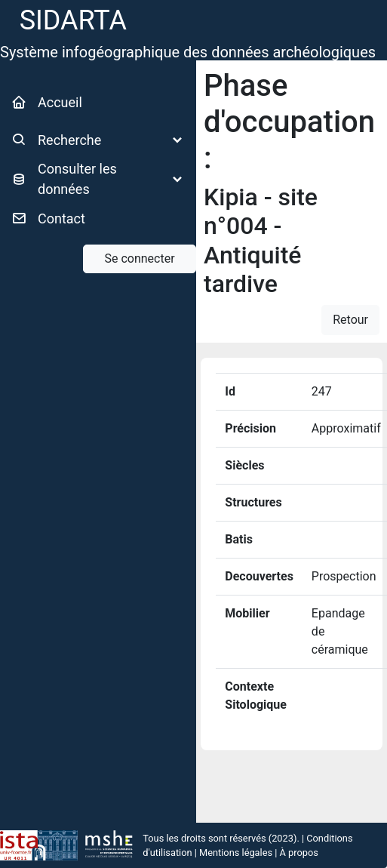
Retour (350, 320)
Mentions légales (236, 853)
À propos (299, 853)
